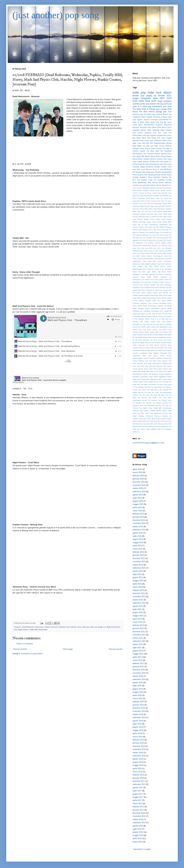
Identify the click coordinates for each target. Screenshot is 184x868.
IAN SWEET (167, 316)
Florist (139, 298)
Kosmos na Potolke (139, 327)
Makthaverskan (160, 143)
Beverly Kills (155, 188)
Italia (134, 143)
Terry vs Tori (158, 382)
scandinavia (157, 106)
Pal (147, 345)
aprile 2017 (137, 800)
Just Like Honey (138, 209)
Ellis (149, 138)
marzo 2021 (137, 660)
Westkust (141, 416)
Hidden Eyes (166, 167)
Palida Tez (141, 146)
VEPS (135, 413)
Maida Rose (167, 211)
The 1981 (165, 382)
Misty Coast (158, 214)
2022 (162, 98)
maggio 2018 (138, 765)
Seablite (136, 177)
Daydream (168, 285)
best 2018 (154, 421)
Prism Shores (156, 219)
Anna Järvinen (137, 259)
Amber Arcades (146, 256)
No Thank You (154, 217)
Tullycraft (136, 411)
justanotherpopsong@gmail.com (148, 443)
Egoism (140, 120)
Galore (140, 306)
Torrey (150, 408)
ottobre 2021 (138, 638)
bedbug (140, 421)
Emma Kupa (137, 164)
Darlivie (153, 285)
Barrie (143, 264)
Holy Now (136, 169)
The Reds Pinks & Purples (144, 109)
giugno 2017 (138, 794)
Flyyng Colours (156, 298)
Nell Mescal (167, 340)
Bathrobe (148, 264)
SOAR (165, 222)
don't (170, 424)
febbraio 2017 (138, 807)
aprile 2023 (137, 584)
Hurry (79, 627)
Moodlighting (162, 337)
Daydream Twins (138, 287)
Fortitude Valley (150, 301)
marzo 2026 (137, 472)
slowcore (165, 185)
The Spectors (147, 403)
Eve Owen (136, 293)
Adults (160, 253)
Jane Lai (168, 319)
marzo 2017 (137, 804)
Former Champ (138, 301)
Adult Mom (153, 253)
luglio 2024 (137, 536)
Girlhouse (158, 141)
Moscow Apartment (139, 217)
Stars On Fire (155, 371)
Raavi (150, 353)
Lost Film (148, 211)
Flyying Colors (146, 298)
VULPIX (157, 243)
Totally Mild (33, 630)
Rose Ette (147, 356)
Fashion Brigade (144, 295)
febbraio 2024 (138, 552)
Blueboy (169, 188)
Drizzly (135, 290)
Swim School (145, 148)
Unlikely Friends (156, 411)
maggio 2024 (138, 542)
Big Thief (163, 188)
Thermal (135, 408)
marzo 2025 (137, 511)
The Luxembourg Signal (161, 238)
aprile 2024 (137, 546)
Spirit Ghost (153, 369)
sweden (153, 104)
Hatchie (74, 627)
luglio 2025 (137, 498)
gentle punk (152, 426)
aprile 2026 (137, 469)
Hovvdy (160, 316)
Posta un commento (25, 644)
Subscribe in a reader (142, 849)
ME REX (150, 143)
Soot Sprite (148, 227)
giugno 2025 (138, 501)
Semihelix (159, 358)
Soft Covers (167, 366)
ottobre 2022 (138, 600)
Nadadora (146, 340)
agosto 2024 (138, 533)
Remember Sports (145, 222)
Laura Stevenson (159, 209)
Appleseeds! (137, 261)
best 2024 (143, 424)
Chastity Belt (154, 162)
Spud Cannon (163, 369)
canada (163, 109)
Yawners (135, 419)
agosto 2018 (138, 759)
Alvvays (139, 188)
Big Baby (149, 266)
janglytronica (162, 135)
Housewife (161, 206)
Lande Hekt (155, 327)
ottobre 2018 (138, 753)
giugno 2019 (138, 727)
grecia (158, 426)
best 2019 (161, 421)
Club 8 (169, 127)
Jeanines (147, 120)
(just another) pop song (56, 15)
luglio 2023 (137, 574)
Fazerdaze (141, 198)
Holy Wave (136, 316)
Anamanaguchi (158, 256)
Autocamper (167, 261)
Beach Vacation (144, 159)
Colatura (161, 280)
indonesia (157, 117)
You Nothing (162, 245)
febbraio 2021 (138, 663)
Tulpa (141, 411)
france (135, 112)
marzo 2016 (137, 842)
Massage (156, 130)
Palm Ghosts (154, 345)
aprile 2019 (137, 733)
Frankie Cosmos (151, 201)
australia (136, 104)
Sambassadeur (138, 358)
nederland (136, 251)
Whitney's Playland (161, 416)
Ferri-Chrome (151, 198)
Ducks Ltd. (167, 162)
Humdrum (168, 206)
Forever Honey (167, 298)
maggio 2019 (138, 730)
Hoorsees (144, 316)
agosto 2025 (138, 495)
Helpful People (144, 206)
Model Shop (167, 214)
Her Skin (149, 314)
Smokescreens (167, 364)
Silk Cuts (149, 361)
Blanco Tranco (166, 266)
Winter (161, 182)
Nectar (160, 340)
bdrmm (135, 421)
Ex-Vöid (145, 164)
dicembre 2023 (139, 558)
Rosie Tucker (159, 356)
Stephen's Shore (146, 177)
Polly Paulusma (152, 350)
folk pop (160, 104)
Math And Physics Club (163, 332)
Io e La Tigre (160, 319)
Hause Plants (167, 203)
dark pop (161, 424)
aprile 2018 (137, 769)
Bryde (139, 190)
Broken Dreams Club (158, 159)
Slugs (150, 364)
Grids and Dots (148, 203)
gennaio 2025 (138, 517)
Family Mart (157, 293)
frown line (144, 426)
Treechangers (167, 408)
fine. (170, 154)
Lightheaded (163, 327)
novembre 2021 (139, 635)
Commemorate (146, 282)
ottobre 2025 (138, 488)
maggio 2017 (138, 797)
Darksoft (165, 193)
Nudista (169, 343)
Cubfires (147, 285)
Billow (156, 266)
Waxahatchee (147, 245)
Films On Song (162, 198)
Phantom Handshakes (163, 172)
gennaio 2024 (138, 555)
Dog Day (169, 287)
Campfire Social (148, 190)
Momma (149, 169)
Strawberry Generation (140, 377)
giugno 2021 (138, 651)
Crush (141, 285)
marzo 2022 (137, 622)
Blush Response (148, 269)
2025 (141, 101)
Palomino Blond (166, 345)
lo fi (105, 627)
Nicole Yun (136, 343)
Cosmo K (168, 282)
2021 (169, 96)
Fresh (141, 141)
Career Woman (143, 162)
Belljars (140, 266)
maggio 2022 (138, 616)
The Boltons (152, 384)
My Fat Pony (137, 340)
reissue (158, 185)
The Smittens (137, 403)
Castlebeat (137, 117)
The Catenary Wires (153, 232)
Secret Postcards (149, 358)
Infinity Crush (150, 319)
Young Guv (143, 419)
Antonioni (168, 259)
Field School (163, 295)
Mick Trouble (154, 335)
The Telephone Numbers (153, 406)
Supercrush (145, 379)
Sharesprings (154, 225)
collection (168, 248)
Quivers (135, 222)
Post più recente (20, 649)
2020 (135, 101)
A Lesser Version (159, 251)
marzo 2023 (137, 587)
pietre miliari (144, 251)
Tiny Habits (143, 408)
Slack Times (157, 361)
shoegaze (167, 101)
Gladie (169, 308)
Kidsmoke (136, 324)
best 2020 (149, 248)
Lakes (148, 327)
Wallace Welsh (166, 243)
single (160, 101)
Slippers (165, 361)
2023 (154, 101)
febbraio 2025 (138, 514)
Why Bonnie (153, 182)
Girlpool (163, 308)
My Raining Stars (139, 172)
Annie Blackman (159, 259)
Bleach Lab (167, 114)
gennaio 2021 (138, 667)
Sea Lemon (138, 133)
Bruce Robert (167, 272)
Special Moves (143, 369)
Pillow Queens (138, 175)
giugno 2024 (138, 539)
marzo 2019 (137, 737)
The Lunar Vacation (146, 238)
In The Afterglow (138, 319)
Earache (149, 290)
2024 (148, 101)
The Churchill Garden (152, 154)
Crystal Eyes (157, 193)
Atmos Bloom (161, 156)
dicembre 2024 (139, 520)
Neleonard (150, 172)
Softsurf (141, 227)
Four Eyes (161, 301)
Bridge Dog (156, 272)
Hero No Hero (157, 314)
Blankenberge (137, 269)
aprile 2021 (137, 657)
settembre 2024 (139, 530)
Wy (170, 416)
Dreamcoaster (148, 196)
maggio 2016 (138, 835)
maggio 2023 (138, 581)
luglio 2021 (137, 648)
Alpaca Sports (150, 156)
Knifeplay (168, 324)
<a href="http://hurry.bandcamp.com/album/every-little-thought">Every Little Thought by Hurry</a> (68, 289)
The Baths (144, 384)
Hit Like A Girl (167, 314)
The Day (147, 387)
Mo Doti (135, 337)
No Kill (152, 343)
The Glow (147, 392)
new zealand (157, 114)
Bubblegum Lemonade (140, 274)
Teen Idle (165, 230)
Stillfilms (162, 227)
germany (146, 185)
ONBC (135, 345)
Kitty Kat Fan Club (153, 324)
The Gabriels (164, 390)
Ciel (161, 162)
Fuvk (141, 203)
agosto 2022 (138, 606)
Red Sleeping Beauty (152, 175)
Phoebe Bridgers (143, 219)
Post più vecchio (116, 649)
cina (163, 248)
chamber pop (138, 185)
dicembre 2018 (139, 746)
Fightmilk (136, 130)
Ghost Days (149, 141)
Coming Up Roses (145, 193)
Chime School (160, 190)
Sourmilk (156, 227)
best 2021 (157, 248)
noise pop (147, 106)
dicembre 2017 (139, 781)
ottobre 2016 (138, 819)
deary (166, 424)
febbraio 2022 (138, 625)
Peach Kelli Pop (151, 348)
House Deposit (152, 316)
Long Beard (147, 329)
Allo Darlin (136, 256)
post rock (161, 429)
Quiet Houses (167, 219)
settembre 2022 (139, 603)
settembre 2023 (139, 568)
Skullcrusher (163, 225)
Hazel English (147, 117)
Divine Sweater (160, 287)
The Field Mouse (153, 390)
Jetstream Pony (146, 127)
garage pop (161, 112)
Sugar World (153, 377)
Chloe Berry (162, 127)
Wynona (155, 245)
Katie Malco (148, 209)
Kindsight (154, 120)
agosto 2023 (138, 571)
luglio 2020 (137, 686)
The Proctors (167, 240)
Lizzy (140, 329)
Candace (136, 277)
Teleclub (165, 177)
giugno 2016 (138, 832)
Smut (134, 366)
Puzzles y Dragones (140, 353)
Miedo (169, 335)
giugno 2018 (138, 762)
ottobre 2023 (138, 565)
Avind (154, 127)
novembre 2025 (139, 485)
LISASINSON (164, 120)
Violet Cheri (149, 413)
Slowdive (140, 364)
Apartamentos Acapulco (153, 125)
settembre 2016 (139, 823)
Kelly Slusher (167, 322)
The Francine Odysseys (141, 235)
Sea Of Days (143, 225)
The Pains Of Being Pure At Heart (151, 240)
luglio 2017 (137, 791)
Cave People (145, 280)
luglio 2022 (137, 609)
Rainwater (163, 353)
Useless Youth (167, 411)
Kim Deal (143, 324)
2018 (170, 112)
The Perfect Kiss (155, 398)
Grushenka (155, 311)
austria (169, 419)
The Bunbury (140, 232)
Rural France (157, 222)
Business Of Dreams (156, 274)
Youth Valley (151, 419)
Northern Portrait (160, 343)
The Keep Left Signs (158, 395)
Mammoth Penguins (139, 214)
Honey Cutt (153, 206)
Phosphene (136, 350)
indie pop (86, 627)
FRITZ (135, 198)
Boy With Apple (144, 272)
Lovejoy (155, 329)
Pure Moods (167, 350)
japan (140, 125)
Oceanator (142, 345)
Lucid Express (157, 211)
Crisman (135, 285)
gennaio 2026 (138, 479)
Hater (149, 130)
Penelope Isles (162, 348)
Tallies (151, 382)
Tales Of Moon (144, 382)
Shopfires (141, 361)
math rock (136, 429)
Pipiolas (143, 350)
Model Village (143, 337)
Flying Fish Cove (158, 138)
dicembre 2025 (139, 482)
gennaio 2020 (138, 705)
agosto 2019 (138, 721)
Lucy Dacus (162, 329)
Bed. (163, 264)
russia (150, 251)
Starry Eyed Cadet (143, 371)
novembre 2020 (139, 673)
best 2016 (141, 248)
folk (139, 426)
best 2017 (147, 421)
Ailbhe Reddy (167, 253)
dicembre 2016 (139, 813)
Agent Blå (140, 156)
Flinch (143, 201)
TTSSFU (135, 382)
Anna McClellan (148, 259)
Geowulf (160, 306)
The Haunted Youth (145, 180)
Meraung (146, 335)
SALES (169, 356)
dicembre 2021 (139, 632)
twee (155, 98)
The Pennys (142, 398)
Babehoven (136, 264)
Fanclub (165, 293)
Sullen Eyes (137, 379)
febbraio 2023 (138, 590)
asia (158, 109)
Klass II (162, 324)
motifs (148, 429)
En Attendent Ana (166, 196)
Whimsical (149, 416)
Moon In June (158, 169)
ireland (153, 185)
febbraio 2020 (138, 702)
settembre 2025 (139, 492)
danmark (164, 154)
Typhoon (146, 411)
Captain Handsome (160, 277)
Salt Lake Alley (152, 146)
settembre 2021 (139, 641)
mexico (143, 429)
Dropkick (156, 196)
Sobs (146, 366)
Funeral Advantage (159, 303)
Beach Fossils (157, 264)
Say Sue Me (161, 122)
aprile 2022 (137, 619)
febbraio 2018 (138, 775)
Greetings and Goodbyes (141, 311)
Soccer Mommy (166, 146)
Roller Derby (150, 122)
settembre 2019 (139, 718)
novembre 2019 (139, 711)
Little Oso (141, 211)
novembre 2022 (139, 597)
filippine (135, 426)
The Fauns (142, 390)
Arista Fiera (147, 261)
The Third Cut (167, 406)
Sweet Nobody (142, 230)
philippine (154, 429)
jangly (100, 627)
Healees (157, 167)
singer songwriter (142, 98)
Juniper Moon (156, 322)
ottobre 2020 (138, 676)
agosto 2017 (138, 788)
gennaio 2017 (138, 810)
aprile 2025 (137, 508)
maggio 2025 (138, 504)
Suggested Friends (165, 377)
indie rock (94, 627)
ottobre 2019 (138, 714)
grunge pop (165, 426)
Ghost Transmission (152, 308)
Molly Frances (152, 337)
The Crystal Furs (166, 232)
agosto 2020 (138, 683)
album (167, 92)
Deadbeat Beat (149, 287)
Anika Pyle (168, 256)
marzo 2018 (137, 772)
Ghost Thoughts (138, 308)
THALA (150, 230)
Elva (170, 290)
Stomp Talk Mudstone (151, 374)
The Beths (148, 114)
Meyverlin (150, 214)
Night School (145, 343)
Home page (68, 649)
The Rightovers (138, 243)
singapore (168, 429)
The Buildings (139, 387)
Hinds (165, 141)
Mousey (169, 337)
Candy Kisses (146, 277)
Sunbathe (157, 177)
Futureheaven (154, 164)
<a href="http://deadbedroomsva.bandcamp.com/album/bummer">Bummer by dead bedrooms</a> (68, 150)
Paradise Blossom (139, 348)
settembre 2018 (139, 756)
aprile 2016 (137, 838)
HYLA (161, 311)
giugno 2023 (138, 577)
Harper (143, 314)
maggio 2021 (138, 654)
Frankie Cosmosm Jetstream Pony (57, 627)
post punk (167, 106)
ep (155, 96)
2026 (169, 109)
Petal (170, 348)
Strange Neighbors (165, 374)
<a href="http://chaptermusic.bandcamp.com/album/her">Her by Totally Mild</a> (68, 258)
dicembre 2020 (139, 670)
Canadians (168, 274)
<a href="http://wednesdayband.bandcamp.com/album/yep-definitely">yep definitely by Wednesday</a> (68, 187)
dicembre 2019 (139, 708)
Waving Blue (137, 245)
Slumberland (157, 364)
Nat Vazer (154, 340)
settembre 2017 (139, 784)
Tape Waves (157, 230)
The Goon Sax (154, 235)
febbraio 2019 (138, 740)
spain (135, 106)
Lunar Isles (141, 143)
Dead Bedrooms (28, 627)
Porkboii (160, 350)
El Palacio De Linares (160, 290)
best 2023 (136, 424)
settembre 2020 (139, 679)
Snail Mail (140, 366)
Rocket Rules (166, 175)
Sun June (162, 133)
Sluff (145, 364)
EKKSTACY (142, 290)
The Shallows (153, 400)
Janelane (136, 322)
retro (134, 156)
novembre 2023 (139, 562)
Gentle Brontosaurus (150, 306)
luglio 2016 (137, 829)
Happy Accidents (147, 167)
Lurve (143, 169)
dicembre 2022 (139, 593)
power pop (145, 104)
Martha (152, 332)
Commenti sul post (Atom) (32, 654)
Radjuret (156, 353)
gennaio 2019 (138, 743)
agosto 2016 (138, 826)
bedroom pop (138, 114)
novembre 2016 (139, 816)
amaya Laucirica (161, 419)
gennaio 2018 (138, 778)
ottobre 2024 (138, 527)
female (161, 96)
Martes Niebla (144, 332)
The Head (155, 392)
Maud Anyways (138, 335)
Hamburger (158, 203)
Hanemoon (136, 314)
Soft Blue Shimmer (156, 366)
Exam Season (146, 293)
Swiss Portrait (156, 148)
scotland (164, 117)
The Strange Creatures (160, 403)
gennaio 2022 (138, 628)
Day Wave (160, 285)
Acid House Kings (143, 253)
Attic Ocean (157, 261)
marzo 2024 (137, 549)
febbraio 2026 (138, 476)
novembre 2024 (139, 523)
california (168, 182)
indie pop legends (149, 135)
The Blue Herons (147, 112)
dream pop (39, 627)
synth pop (136, 432)
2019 (169, 98)
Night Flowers (23, 630)
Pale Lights (163, 217)
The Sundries (149, 243)
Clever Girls (154, 280)
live (170, 426)
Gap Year (163, 164)
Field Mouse (154, 295)
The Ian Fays (164, 235)
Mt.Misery (168, 169)
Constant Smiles (158, 282)
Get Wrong (168, 306)
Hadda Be (168, 311)
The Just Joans (144, 395)
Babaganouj (146, 188)
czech (156, 424)
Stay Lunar (163, 371)
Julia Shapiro (145, 322)
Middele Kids (163, 335)
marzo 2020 (137, 698)
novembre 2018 (139, 749)
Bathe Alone (141, 138)
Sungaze (136, 148)
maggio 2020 (138, 692)
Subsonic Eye (150, 133)
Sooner (135, 369)
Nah (147, 217)
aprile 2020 (137, 695)
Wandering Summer (161, 413)
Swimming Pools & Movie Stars (161, 379)
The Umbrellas (159, 180)
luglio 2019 (137, 724)
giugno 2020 (138, 689)
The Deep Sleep (156, 387)
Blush (134, 190)
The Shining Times (165, 400)
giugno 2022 (138, 612)
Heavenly (136, 206)
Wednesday (43, 630)
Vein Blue (141, 413)
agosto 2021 (138, 644)
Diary (142, 196)
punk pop (168, 104)
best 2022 (168, 421)
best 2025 (150, 424)
